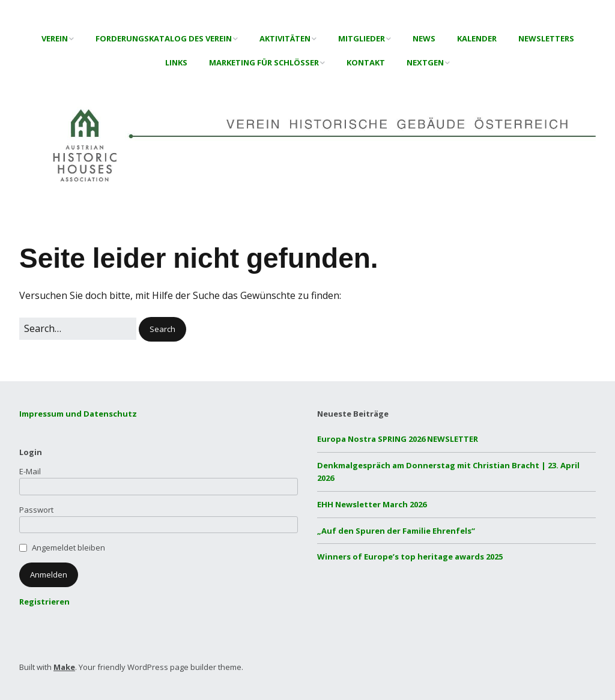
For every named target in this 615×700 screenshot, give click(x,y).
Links (176, 62)
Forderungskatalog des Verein (164, 38)
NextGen (425, 62)
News (424, 38)
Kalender (477, 38)
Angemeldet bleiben (68, 548)
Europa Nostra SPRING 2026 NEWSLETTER (398, 439)
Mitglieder (362, 38)
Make (64, 667)
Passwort (36, 510)
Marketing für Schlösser (264, 62)
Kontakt (366, 62)
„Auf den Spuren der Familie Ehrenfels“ (396, 531)
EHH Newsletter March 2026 (372, 504)
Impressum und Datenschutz (78, 414)
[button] (162, 329)
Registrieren (44, 602)
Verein (55, 38)
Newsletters (546, 38)
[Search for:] (78, 329)
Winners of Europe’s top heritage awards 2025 (410, 557)
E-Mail (30, 471)
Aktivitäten (285, 38)
